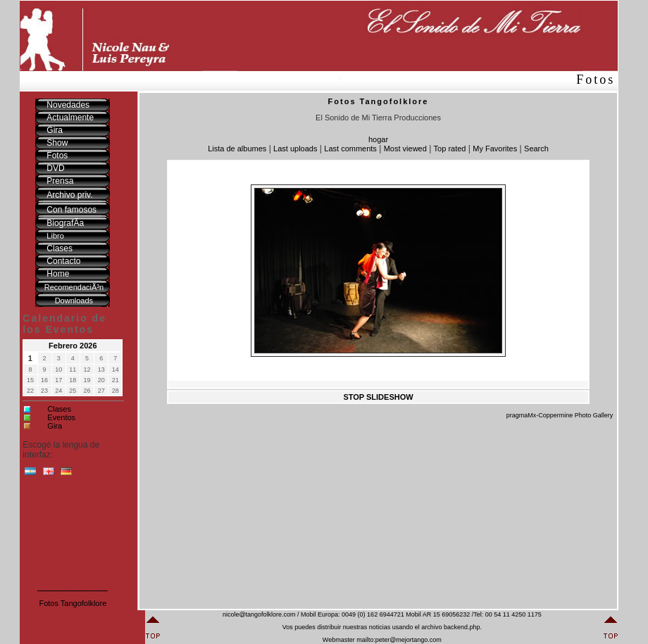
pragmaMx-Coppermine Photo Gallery (560, 415)
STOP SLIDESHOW (378, 397)
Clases (59, 409)
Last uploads (295, 149)
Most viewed (405, 149)
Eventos (61, 417)
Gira (55, 426)
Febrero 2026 (73, 346)
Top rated (450, 149)
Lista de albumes (237, 149)
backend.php (462, 627)
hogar (378, 139)
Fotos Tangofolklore (73, 603)
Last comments (350, 149)
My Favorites (495, 149)
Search (536, 149)
